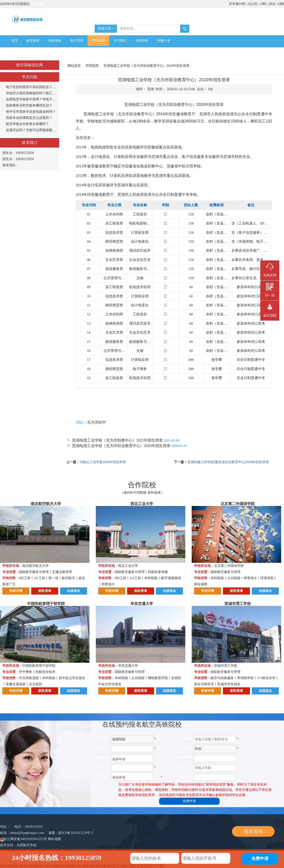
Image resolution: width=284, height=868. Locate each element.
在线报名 (74, 591)
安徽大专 (164, 41)
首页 (15, 41)
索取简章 (45, 591)
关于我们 (120, 41)
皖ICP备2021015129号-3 (76, 833)
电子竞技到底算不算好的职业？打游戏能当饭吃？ (31, 87)
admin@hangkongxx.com (27, 833)
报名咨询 (253, 831)
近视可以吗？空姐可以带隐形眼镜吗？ (31, 130)
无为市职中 (97, 422)
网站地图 (54, 839)
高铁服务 (55, 41)
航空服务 (33, 41)
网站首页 (74, 66)
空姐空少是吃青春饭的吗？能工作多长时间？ (31, 93)
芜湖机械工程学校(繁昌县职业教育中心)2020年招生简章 (228, 462)
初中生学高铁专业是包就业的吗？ (31, 112)
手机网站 (39, 4)
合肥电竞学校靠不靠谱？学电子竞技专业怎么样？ (31, 99)
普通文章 (106, 29)
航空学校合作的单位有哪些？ (27, 124)
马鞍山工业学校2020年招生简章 (103, 462)
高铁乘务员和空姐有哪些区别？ (29, 105)
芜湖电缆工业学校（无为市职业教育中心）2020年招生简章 (121, 446)
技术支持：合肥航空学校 (18, 845)
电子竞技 (77, 41)
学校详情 (16, 591)
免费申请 (189, 801)
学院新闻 (98, 41)
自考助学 (142, 41)
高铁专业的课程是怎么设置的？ (29, 118)
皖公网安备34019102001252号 (25, 839)
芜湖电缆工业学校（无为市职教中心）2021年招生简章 (117, 440)
